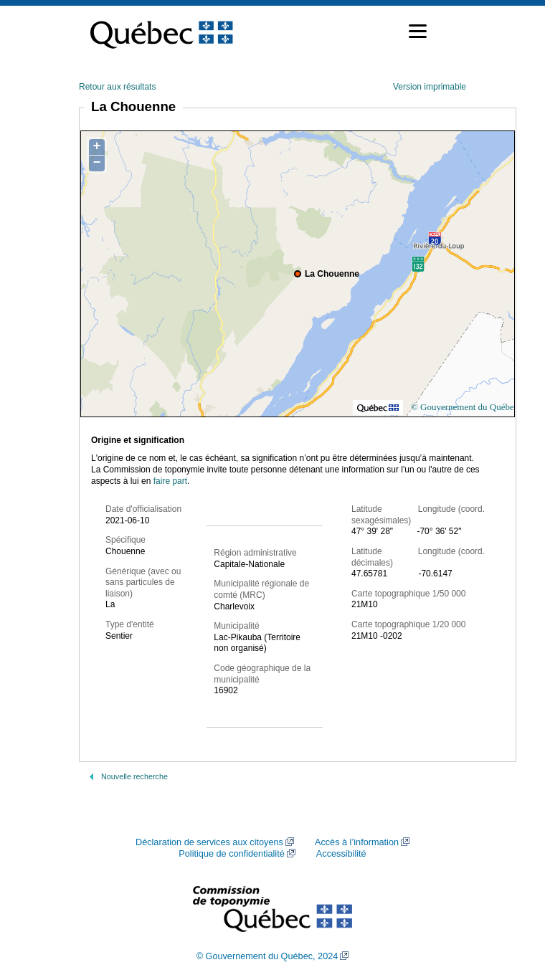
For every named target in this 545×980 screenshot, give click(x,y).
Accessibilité (341, 854)
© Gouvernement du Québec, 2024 (267, 956)
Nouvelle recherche (134, 776)
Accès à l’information (357, 842)
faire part (170, 481)
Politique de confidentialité (231, 854)
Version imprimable (430, 87)
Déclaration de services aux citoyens (209, 842)
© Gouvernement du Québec (465, 407)
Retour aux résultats (117, 87)
